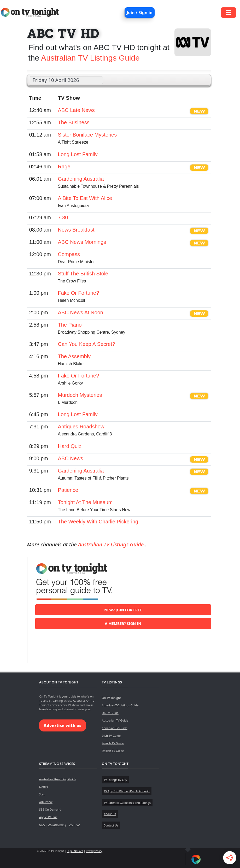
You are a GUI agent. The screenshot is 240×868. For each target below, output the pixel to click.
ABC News (71, 458)
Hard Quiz (70, 446)
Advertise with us (63, 725)
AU (71, 825)
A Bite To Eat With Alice (85, 198)
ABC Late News (76, 110)
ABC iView (46, 802)
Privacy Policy (94, 851)
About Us (110, 814)
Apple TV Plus (48, 817)
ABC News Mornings (82, 242)
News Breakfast (76, 230)
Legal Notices (75, 851)
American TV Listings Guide (120, 705)
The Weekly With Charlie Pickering (98, 522)
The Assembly (74, 356)
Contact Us (111, 825)
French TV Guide (113, 743)
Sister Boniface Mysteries (87, 135)
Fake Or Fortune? (79, 293)
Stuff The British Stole (83, 274)
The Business (74, 122)
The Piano (70, 325)
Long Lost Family (78, 154)
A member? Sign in (123, 624)
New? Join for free (123, 610)
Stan (42, 794)
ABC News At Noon (81, 312)
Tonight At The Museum (85, 502)
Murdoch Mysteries (80, 395)
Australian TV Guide (115, 720)
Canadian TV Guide (115, 728)
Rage (64, 167)
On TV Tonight (111, 698)
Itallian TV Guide (113, 751)
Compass (69, 254)
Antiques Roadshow (81, 427)
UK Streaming (57, 825)
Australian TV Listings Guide (90, 58)
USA (42, 825)
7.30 (63, 217)
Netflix (44, 787)
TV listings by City (115, 780)
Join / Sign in (140, 13)
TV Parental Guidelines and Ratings (127, 803)
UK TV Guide (110, 713)
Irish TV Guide (111, 736)
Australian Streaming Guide (58, 779)
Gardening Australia (81, 179)
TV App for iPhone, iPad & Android (127, 791)
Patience (68, 490)
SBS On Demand (50, 809)
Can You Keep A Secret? (87, 344)
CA (78, 825)
